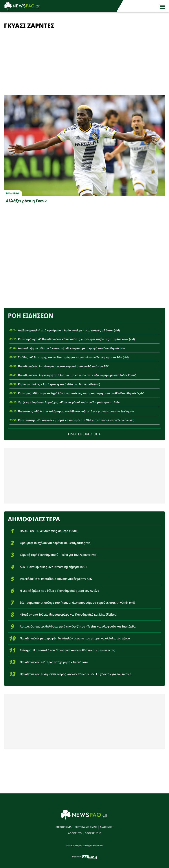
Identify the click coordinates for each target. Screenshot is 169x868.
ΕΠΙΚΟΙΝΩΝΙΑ (63, 827)
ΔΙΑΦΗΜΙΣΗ (107, 827)
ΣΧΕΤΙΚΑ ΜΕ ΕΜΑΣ (86, 827)
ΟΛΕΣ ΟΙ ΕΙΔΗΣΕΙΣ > (85, 434)
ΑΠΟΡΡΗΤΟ (75, 833)
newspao (13, 194)
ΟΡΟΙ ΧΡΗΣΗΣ (93, 833)
